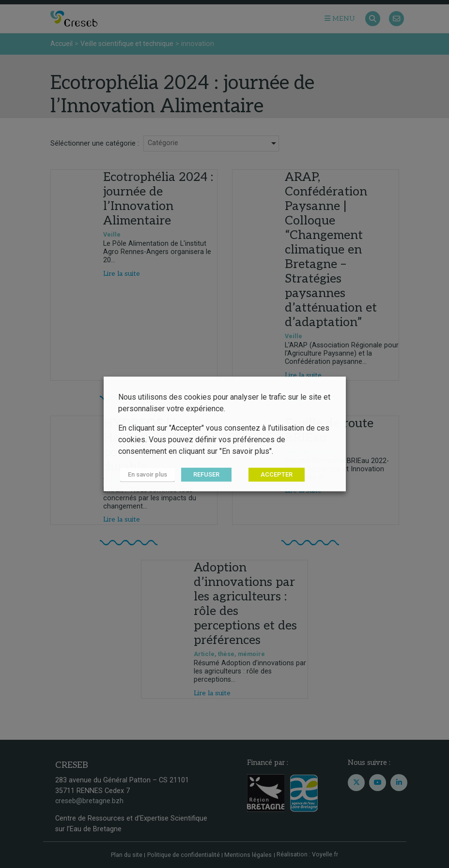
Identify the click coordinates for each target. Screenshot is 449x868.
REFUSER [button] (202, 475)
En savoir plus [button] (146, 475)
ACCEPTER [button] (273, 475)
